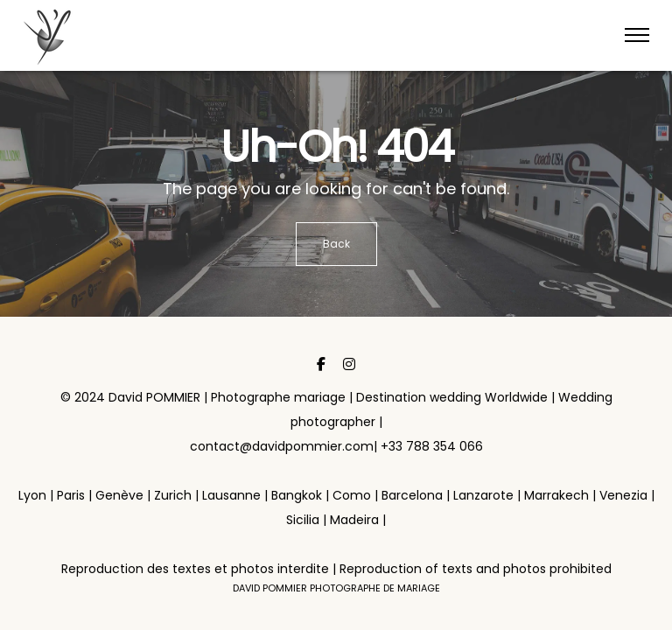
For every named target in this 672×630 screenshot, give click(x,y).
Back (336, 244)
